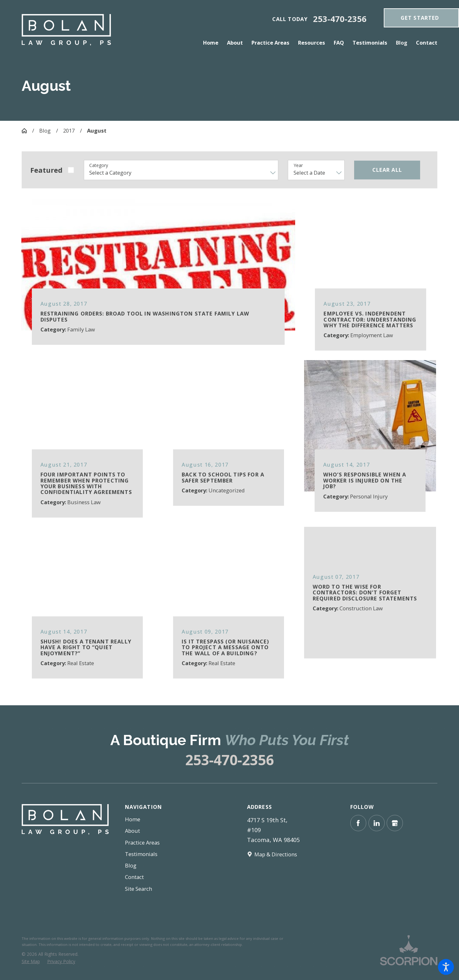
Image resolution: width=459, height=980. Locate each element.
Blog (45, 131)
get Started (420, 18)
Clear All (387, 170)
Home (133, 819)
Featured (46, 170)
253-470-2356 (340, 19)
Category (99, 166)
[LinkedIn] (377, 823)
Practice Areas (142, 842)
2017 (69, 131)
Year (298, 166)
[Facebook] (358, 823)
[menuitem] (213, 43)
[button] (446, 967)
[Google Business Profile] (395, 823)
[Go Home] (27, 131)
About (132, 831)
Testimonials (141, 854)
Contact (134, 877)
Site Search (138, 889)
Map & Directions (276, 854)
